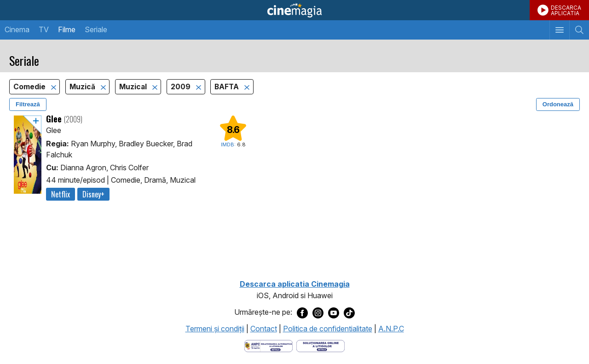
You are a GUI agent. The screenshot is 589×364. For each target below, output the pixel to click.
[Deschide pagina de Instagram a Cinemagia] (318, 312)
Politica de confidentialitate (328, 329)
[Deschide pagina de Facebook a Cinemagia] (302, 312)
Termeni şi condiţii (215, 329)
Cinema (17, 29)
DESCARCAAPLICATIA (566, 10)
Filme (67, 29)
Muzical (134, 87)
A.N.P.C (391, 329)
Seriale (96, 29)
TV (44, 29)
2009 (182, 87)
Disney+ (93, 194)
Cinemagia (294, 10)
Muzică (83, 87)
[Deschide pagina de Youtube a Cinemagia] (334, 312)
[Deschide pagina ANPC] (269, 346)
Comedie (30, 87)
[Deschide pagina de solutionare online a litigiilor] (320, 346)
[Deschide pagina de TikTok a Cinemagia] (349, 312)
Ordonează (558, 104)
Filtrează (28, 104)
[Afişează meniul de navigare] (559, 30)
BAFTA (228, 87)
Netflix (61, 194)
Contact (264, 329)
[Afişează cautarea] (579, 30)
